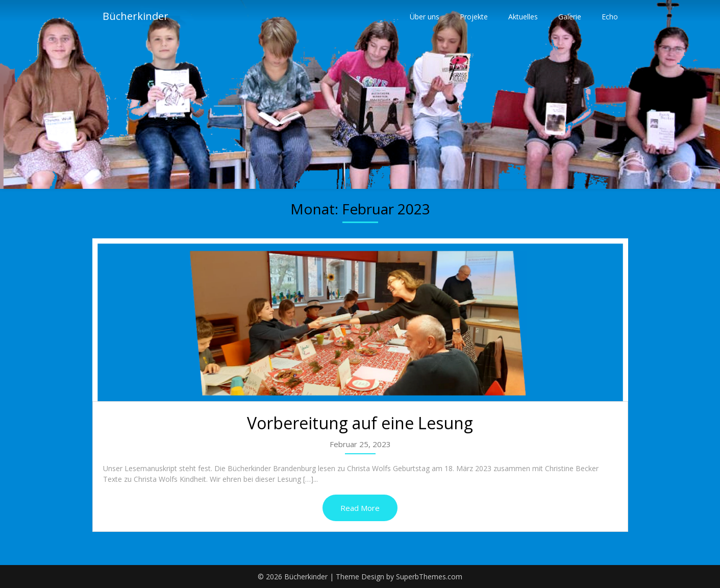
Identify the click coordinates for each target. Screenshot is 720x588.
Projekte (474, 17)
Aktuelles (523, 17)
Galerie (570, 17)
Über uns (425, 17)
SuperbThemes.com (429, 577)
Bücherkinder (135, 17)
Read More (360, 508)
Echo (610, 17)
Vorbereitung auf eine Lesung (360, 423)
